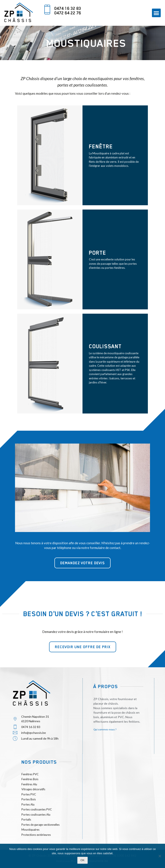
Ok (83, 860)
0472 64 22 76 (68, 13)
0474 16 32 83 (68, 8)
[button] (156, 13)
